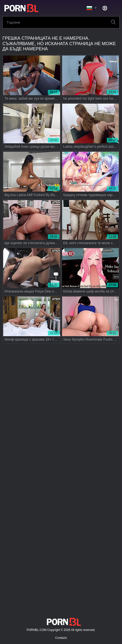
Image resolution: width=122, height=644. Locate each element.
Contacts (61, 638)
